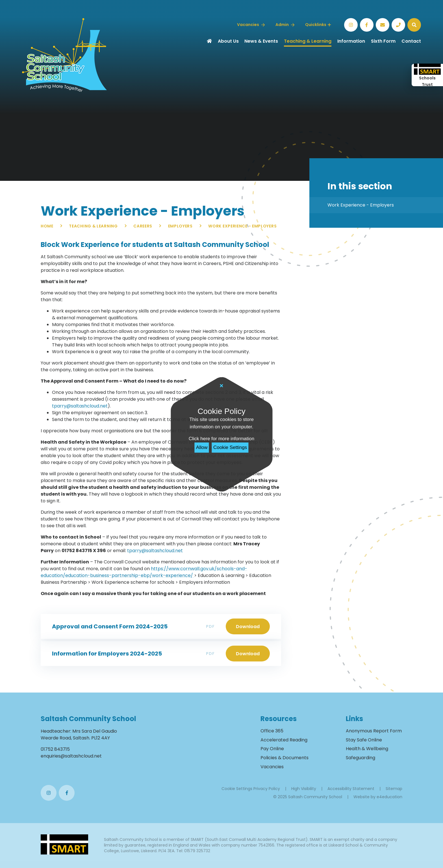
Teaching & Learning (93, 226)
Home (47, 226)
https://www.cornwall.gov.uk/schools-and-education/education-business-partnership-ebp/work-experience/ (144, 572)
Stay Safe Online (364, 740)
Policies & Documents (285, 758)
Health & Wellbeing (367, 749)
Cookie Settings (230, 447)
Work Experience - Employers (242, 226)
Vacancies (272, 767)
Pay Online (272, 749)
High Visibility (304, 789)
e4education (389, 797)
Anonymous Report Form (374, 731)
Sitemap (394, 789)
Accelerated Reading (284, 740)
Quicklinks (318, 25)
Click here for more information (221, 439)
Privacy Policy (267, 789)
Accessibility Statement (351, 789)
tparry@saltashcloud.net (80, 406)
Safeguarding (361, 758)
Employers (180, 226)
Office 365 (272, 731)
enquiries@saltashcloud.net (71, 756)
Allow (202, 447)
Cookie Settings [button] (237, 789)
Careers (143, 226)
